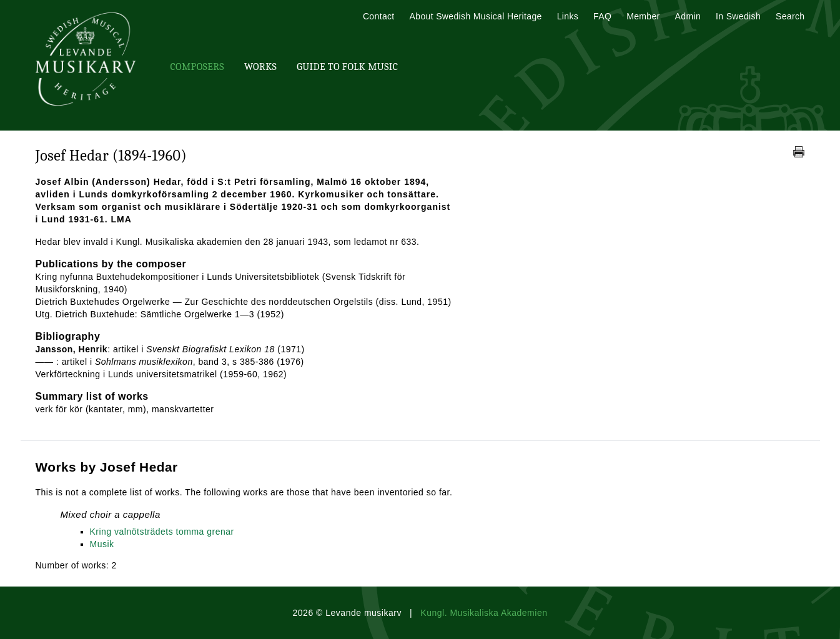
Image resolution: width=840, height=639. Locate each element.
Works (260, 67)
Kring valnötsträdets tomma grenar (162, 532)
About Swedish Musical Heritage (476, 16)
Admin (688, 16)
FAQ (602, 16)
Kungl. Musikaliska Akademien (484, 613)
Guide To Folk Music (347, 67)
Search (790, 16)
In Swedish (738, 16)
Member (643, 16)
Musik (102, 544)
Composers (197, 67)
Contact (379, 16)
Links (568, 16)
